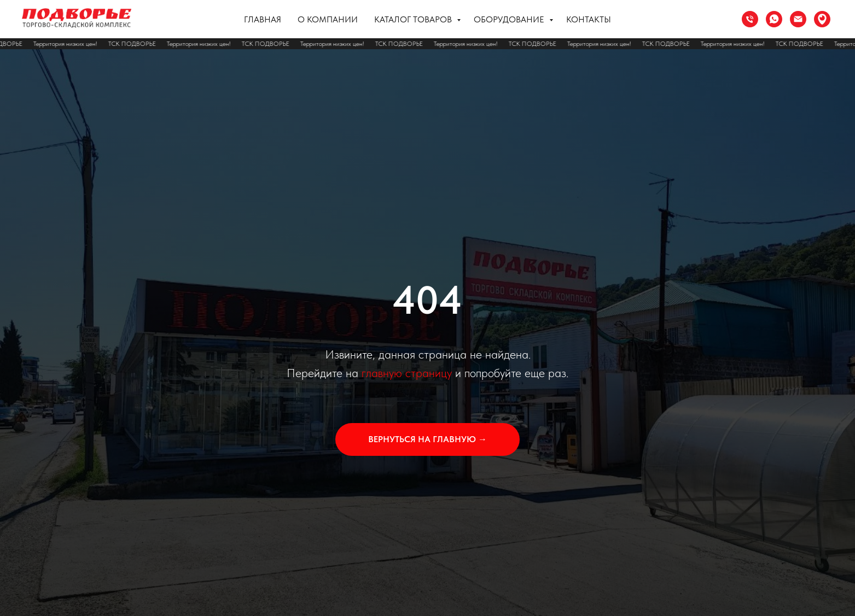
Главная (263, 19)
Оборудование (510, 19)
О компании (328, 19)
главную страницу (407, 373)
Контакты (589, 19)
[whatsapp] (774, 19)
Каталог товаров (414, 19)
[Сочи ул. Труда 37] (822, 19)
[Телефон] (750, 19)
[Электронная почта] (798, 19)
